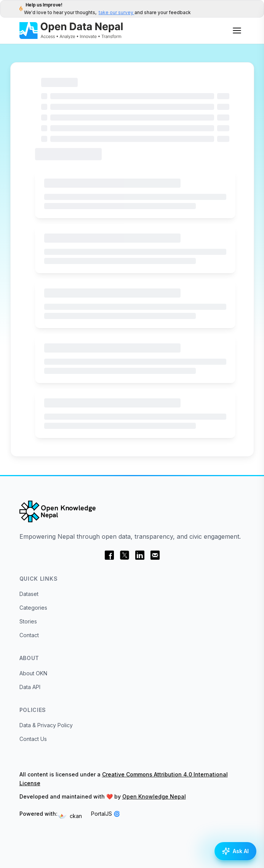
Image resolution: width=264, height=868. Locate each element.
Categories (33, 608)
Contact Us (33, 739)
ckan (70, 816)
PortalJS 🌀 (106, 814)
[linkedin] (140, 555)
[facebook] (109, 555)
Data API (30, 687)
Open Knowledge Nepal (154, 796)
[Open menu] (237, 31)
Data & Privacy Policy (46, 725)
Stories (28, 621)
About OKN (33, 673)
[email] (155, 555)
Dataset (29, 594)
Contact (29, 635)
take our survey (117, 12)
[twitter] (125, 555)
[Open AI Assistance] (235, 851)
